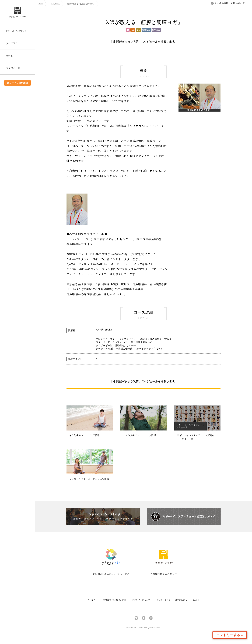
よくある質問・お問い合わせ (228, 3)
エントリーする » (232, 635)
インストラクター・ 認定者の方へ (171, 600)
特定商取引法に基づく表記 (114, 600)
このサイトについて (141, 600)
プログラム (55, 4)
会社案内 (92, 600)
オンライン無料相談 (18, 83)
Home (41, 4)
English (196, 600)
